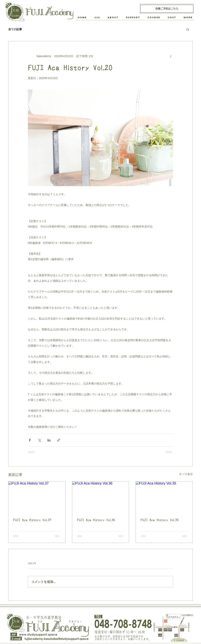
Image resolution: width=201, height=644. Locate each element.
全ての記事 (15, 29)
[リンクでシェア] (59, 440)
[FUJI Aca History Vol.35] (164, 497)
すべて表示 (186, 474)
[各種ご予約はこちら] (167, 9)
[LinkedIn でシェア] (49, 440)
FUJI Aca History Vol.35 (160, 520)
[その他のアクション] (171, 56)
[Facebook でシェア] (30, 440)
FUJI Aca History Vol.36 (96, 520)
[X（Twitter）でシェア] (39, 440)
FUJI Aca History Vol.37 (32, 520)
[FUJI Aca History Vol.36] (101, 497)
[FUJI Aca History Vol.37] (37, 497)
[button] (113, 18)
